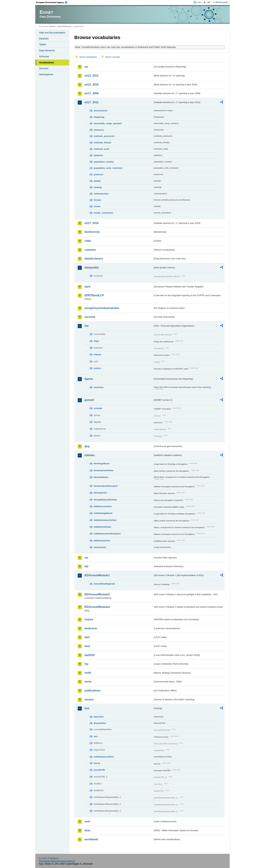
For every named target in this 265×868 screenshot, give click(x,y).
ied (86, 566)
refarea (97, 355)
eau (96, 736)
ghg (87, 446)
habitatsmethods (102, 527)
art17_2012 (92, 102)
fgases (89, 379)
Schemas (44, 56)
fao (87, 326)
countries (99, 387)
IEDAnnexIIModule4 (97, 607)
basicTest (99, 717)
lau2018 (89, 655)
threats (97, 200)
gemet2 (89, 400)
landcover (91, 628)
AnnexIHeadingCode (104, 584)
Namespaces (46, 74)
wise (87, 830)
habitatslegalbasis (103, 513)
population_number (104, 162)
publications (92, 691)
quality (97, 181)
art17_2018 (92, 223)
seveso (89, 699)
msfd (88, 673)
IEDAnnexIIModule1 (97, 575)
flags (96, 341)
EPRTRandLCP (94, 295)
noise (88, 682)
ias (86, 558)
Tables (43, 44)
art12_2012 (92, 76)
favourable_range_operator (108, 123)
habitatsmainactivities (105, 520)
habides (90, 455)
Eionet (52, 26)
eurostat (90, 317)
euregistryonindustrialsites (102, 308)
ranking (98, 187)
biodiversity (92, 232)
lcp (86, 664)
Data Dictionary (64, 26)
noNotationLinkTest (104, 757)
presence (99, 174)
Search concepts (113, 57)
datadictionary (94, 259)
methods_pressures (104, 136)
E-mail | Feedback (49, 858)
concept (98, 408)
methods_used (101, 149)
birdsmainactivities (104, 470)
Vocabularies (47, 63)
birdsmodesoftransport (106, 486)
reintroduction (101, 194)
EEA (53, 2)
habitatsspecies (102, 541)
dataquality (92, 268)
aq (86, 67)
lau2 (87, 646)
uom (87, 821)
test (87, 708)
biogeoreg (99, 117)
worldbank (91, 839)
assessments (101, 111)
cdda (88, 241)
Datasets (44, 39)
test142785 (99, 770)
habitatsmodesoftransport (107, 534)
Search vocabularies (88, 57)
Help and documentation (52, 33)
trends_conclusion (103, 213)
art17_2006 (92, 93)
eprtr (88, 287)
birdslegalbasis (102, 463)
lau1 (87, 637)
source (97, 422)
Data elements (47, 51)
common (90, 250)
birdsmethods (101, 477)
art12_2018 (92, 85)
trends (97, 206)
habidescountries (103, 506)
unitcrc (97, 368)
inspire (89, 619)
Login (199, 2)
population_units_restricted (108, 168)
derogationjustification (105, 500)
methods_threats (103, 142)
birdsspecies (100, 493)
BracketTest (100, 723)
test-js (97, 763)
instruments (100, 547)
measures (99, 130)
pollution (98, 155)
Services (44, 68)
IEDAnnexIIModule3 (97, 594)
